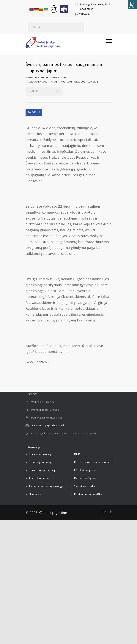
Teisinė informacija (41, 454)
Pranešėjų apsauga (41, 462)
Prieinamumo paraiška (88, 494)
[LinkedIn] (105, 511)
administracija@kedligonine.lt (48, 425)
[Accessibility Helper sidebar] (133, 4)
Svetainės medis (84, 486)
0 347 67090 (87, 9)
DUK (77, 454)
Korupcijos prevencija (42, 470)
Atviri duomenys (39, 478)
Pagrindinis (32, 78)
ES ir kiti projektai (85, 470)
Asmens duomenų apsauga (46, 486)
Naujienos (56, 78)
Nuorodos (35, 494)
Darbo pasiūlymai (85, 478)
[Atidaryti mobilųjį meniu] (109, 43)
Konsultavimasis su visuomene (94, 462)
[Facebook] (111, 511)
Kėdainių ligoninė (53, 512)
